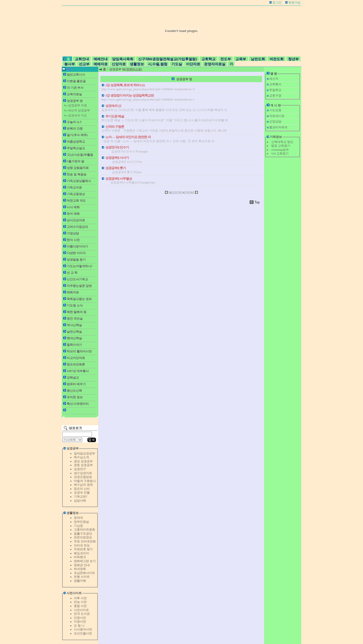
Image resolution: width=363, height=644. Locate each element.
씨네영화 (80, 569)
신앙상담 (275, 121)
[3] (179, 193)
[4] (184, 193)
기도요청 (275, 110)
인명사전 (80, 618)
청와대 (78, 518)
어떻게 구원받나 (85, 481)
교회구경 (275, 96)
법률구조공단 (83, 534)
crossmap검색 (280, 150)
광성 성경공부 (83, 461)
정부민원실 (81, 522)
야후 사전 (80, 598)
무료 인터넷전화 (85, 541)
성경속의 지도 (78, 115)
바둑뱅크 (80, 557)
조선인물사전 (83, 633)
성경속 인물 (82, 493)
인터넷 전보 (82, 545)
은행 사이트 (82, 577)
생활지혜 (80, 581)
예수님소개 (81, 457)
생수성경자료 (83, 473)
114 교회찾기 (280, 154)
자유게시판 (277, 116)
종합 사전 (80, 606)
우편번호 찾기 (83, 549)
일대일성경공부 (84, 453)
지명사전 (80, 622)
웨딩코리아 (81, 553)
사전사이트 (81, 610)
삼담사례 (80, 501)
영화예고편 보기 (85, 561)
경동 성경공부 (83, 465)
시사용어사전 (83, 629)
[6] (192, 193)
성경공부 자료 (78, 105)
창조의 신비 (82, 489)
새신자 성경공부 (79, 110)
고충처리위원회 (84, 530)
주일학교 (275, 90)
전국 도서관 (82, 614)
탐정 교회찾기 (281, 146)
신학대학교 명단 (282, 142)
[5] (188, 193)
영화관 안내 (82, 565)
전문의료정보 (83, 537)
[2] (175, 193)
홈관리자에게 (278, 127)
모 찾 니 (79, 626)
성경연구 (80, 469)
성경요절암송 (83, 477)
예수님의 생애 (83, 485)
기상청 (78, 526)
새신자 (274, 79)
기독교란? (81, 497)
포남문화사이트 (84, 573)
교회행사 (275, 84)
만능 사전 (80, 602)
